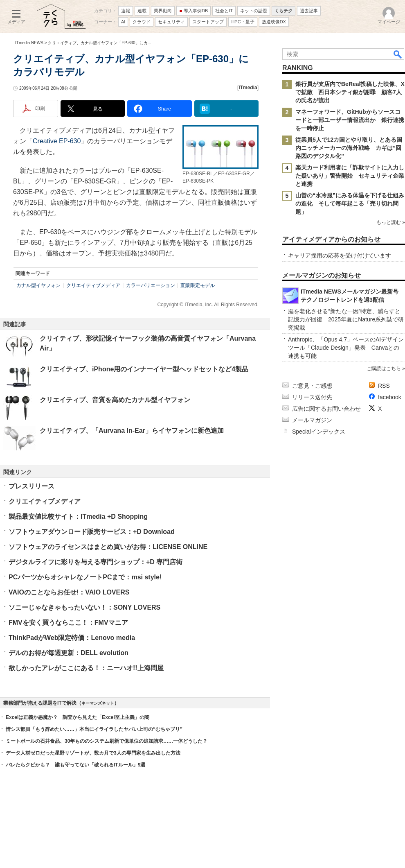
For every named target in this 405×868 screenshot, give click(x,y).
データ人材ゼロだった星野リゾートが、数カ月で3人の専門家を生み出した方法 (93, 753)
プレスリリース (32, 486)
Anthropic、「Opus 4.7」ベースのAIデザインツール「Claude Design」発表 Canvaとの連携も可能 (346, 348)
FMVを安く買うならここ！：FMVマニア (68, 623)
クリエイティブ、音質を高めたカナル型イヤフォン (115, 400)
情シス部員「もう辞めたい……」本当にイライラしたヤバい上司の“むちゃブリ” (94, 729)
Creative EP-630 (57, 141)
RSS (384, 386)
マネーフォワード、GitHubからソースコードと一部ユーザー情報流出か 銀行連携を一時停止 (350, 120)
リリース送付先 (312, 397)
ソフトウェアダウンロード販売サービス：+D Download (92, 532)
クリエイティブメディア (93, 285)
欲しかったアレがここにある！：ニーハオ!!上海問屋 (86, 668)
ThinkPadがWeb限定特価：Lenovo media (72, 638)
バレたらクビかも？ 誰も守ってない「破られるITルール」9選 (75, 765)
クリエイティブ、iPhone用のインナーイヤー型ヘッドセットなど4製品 (144, 369)
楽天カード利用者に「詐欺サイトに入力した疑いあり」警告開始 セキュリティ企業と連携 (350, 176)
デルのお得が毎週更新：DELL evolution (69, 653)
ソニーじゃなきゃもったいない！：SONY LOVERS (84, 607)
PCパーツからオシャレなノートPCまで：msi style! (85, 577)
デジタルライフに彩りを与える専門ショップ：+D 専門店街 (96, 562)
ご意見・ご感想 (312, 386)
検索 (398, 54)
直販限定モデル (198, 285)
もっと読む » (391, 222)
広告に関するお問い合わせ (326, 409)
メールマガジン (312, 420)
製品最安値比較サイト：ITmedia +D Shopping (78, 517)
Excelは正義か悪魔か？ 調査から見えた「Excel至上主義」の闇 (78, 717)
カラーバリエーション (151, 285)
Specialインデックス (319, 432)
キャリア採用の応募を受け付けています (340, 255)
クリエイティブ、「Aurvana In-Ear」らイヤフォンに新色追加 (132, 431)
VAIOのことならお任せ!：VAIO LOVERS (69, 592)
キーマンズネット (98, 703)
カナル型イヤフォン (38, 285)
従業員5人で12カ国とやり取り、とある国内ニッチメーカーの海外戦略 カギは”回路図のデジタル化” (349, 148)
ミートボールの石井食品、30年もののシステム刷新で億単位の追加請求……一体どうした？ (107, 741)
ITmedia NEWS (29, 43)
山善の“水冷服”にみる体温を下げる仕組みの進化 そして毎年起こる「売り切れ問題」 (350, 203)
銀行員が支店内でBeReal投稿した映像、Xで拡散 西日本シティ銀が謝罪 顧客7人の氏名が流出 (350, 92)
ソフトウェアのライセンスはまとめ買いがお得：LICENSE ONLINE (108, 547)
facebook (390, 397)
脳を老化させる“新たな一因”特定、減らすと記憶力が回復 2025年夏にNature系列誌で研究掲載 (346, 319)
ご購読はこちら (384, 368)
